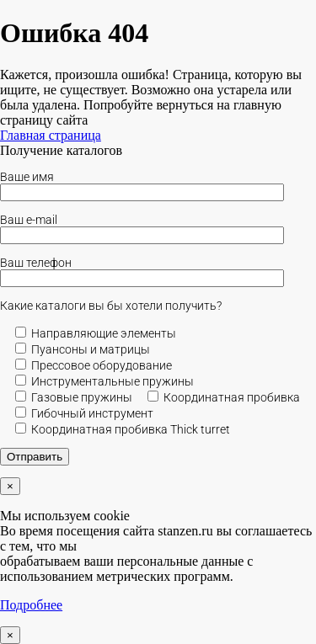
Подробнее (31, 605)
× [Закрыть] (10, 486)
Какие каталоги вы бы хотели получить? (111, 306)
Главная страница (51, 135)
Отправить (35, 457)
